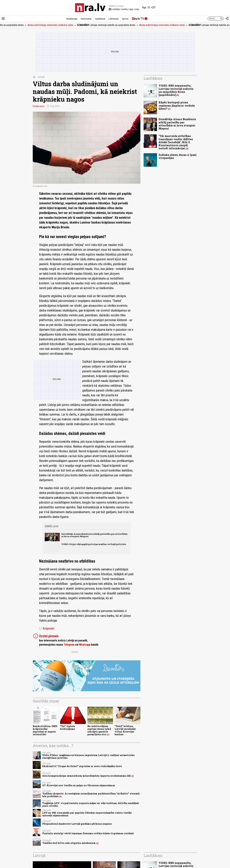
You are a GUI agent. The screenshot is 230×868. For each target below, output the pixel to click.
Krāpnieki (47, 628)
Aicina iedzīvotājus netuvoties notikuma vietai (54, 25)
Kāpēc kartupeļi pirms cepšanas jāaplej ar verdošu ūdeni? (177, 105)
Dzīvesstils (86, 19)
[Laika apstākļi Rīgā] (149, 8)
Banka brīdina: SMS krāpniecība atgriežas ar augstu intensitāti (45, 730)
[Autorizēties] (227, 19)
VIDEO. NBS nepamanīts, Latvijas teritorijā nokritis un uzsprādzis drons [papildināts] (176, 90)
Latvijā (41, 77)
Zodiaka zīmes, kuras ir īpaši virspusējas (178, 156)
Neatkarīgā (72, 19)
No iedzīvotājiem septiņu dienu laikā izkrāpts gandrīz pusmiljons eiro (99, 730)
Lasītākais (153, 78)
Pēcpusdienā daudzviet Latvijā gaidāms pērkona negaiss (77, 824)
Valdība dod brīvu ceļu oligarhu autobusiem (69, 843)
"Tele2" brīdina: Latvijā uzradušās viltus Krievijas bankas (125, 730)
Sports (125, 19)
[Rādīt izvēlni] (3, 19)
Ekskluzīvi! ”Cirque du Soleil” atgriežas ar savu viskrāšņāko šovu (82, 766)
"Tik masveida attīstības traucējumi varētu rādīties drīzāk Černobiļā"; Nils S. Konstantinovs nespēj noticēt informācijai (176, 142)
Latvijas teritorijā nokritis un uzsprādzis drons (110, 25)
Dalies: (75, 652)
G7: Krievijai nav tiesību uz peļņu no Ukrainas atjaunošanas (79, 785)
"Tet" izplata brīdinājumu (67, 728)
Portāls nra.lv (39, 106)
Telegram (69, 645)
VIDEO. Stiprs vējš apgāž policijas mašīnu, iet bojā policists (94, 544)
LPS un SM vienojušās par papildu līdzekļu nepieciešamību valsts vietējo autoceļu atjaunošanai (87, 814)
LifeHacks (114, 19)
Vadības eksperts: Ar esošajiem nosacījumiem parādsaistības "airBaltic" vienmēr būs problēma (91, 795)
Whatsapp (85, 645)
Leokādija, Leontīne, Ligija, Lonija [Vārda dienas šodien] (124, 9)
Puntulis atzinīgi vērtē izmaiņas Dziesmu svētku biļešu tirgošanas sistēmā (88, 833)
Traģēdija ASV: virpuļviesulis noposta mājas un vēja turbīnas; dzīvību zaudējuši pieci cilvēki (91, 804)
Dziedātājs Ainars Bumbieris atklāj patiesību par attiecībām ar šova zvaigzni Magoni (94, 535)
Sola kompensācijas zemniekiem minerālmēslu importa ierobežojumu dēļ (86, 776)
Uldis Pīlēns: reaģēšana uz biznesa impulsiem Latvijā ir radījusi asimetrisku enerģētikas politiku (88, 756)
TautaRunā (100, 19)
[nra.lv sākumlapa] (90, 8)
